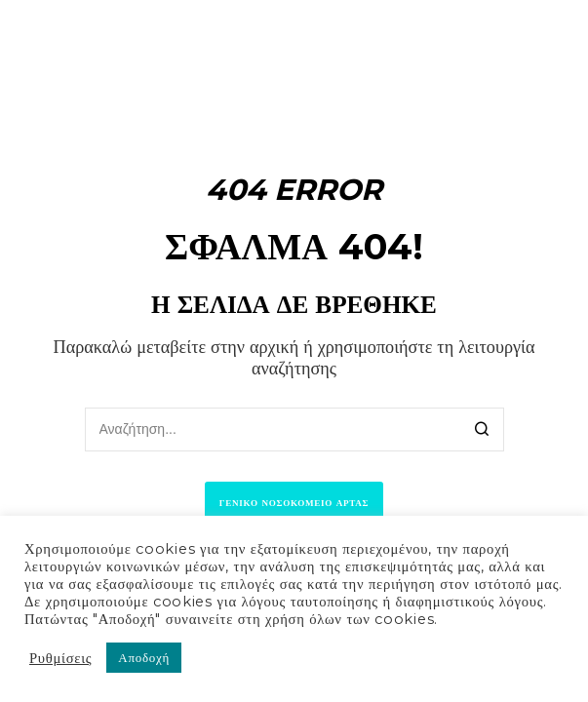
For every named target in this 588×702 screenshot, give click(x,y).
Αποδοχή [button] (144, 657)
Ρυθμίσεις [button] (60, 658)
